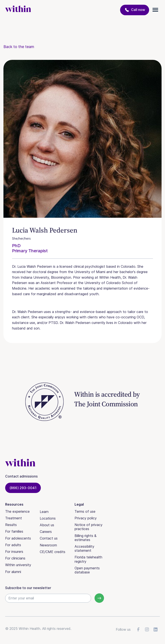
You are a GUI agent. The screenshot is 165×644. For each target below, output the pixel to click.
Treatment (14, 518)
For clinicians (15, 558)
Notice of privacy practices (89, 527)
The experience (17, 511)
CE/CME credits (53, 552)
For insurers (14, 552)
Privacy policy (86, 518)
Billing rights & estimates (86, 538)
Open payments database (87, 570)
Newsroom (48, 545)
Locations (48, 518)
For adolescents (18, 538)
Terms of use (85, 511)
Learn (44, 512)
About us (47, 525)
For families (14, 531)
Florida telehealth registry (88, 559)
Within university (18, 565)
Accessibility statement (84, 548)
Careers (46, 532)
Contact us (49, 538)
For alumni (13, 572)
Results (11, 525)
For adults (13, 545)
